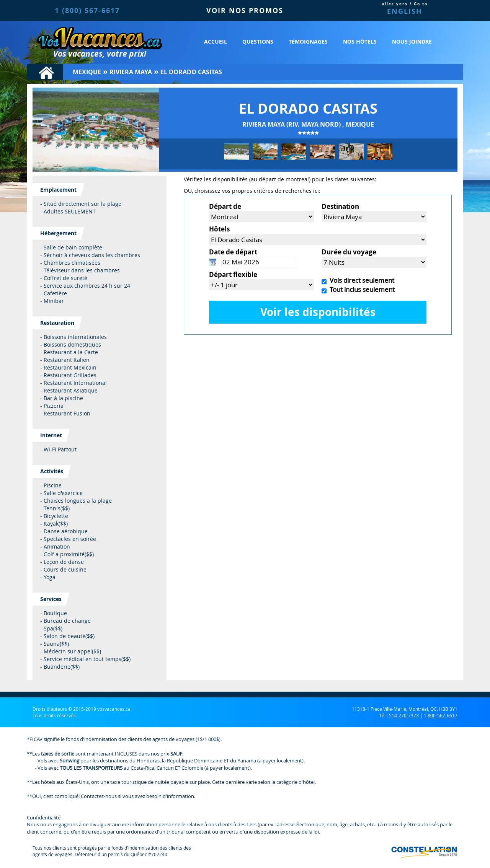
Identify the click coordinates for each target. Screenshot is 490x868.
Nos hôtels (360, 42)
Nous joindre (412, 42)
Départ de (225, 206)
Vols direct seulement (360, 280)
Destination (340, 206)
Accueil (216, 42)
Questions (258, 42)
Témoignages (308, 42)
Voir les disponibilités (318, 312)
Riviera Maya (131, 72)
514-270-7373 (404, 715)
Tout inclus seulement (361, 289)
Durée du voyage (349, 252)
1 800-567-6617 (441, 715)
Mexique (87, 72)
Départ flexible (233, 274)
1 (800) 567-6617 (87, 11)
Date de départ (233, 252)
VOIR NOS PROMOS (245, 11)
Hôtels (219, 229)
